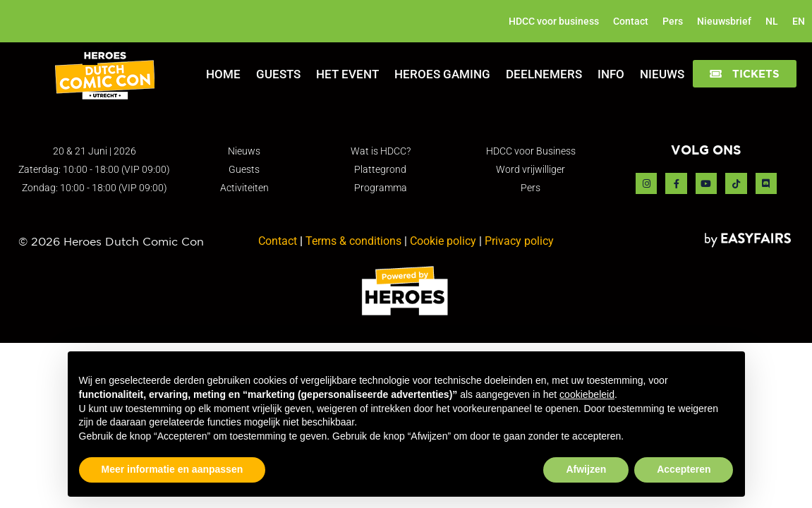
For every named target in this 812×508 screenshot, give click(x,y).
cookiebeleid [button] (587, 394)
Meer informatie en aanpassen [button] (172, 469)
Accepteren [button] (684, 469)
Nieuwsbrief (724, 21)
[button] (745, 74)
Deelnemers (544, 74)
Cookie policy (443, 241)
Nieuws (662, 74)
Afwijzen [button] (586, 469)
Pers (673, 21)
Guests (278, 74)
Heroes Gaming (442, 74)
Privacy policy (519, 241)
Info (611, 74)
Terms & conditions (353, 241)
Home (223, 74)
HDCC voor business (554, 21)
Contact (631, 21)
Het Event (347, 74)
